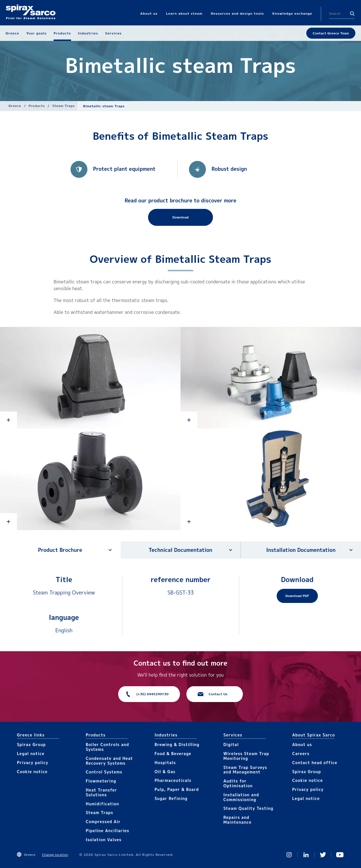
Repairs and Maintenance (237, 820)
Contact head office (315, 763)
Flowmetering (101, 781)
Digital (231, 745)
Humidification (102, 804)
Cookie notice (32, 772)
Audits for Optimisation (238, 783)
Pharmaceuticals (173, 780)
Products (37, 106)
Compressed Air (103, 822)
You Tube (340, 855)
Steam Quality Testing (248, 808)
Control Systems (104, 772)
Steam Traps (63, 106)
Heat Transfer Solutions (101, 792)
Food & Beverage (173, 754)
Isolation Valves (104, 840)
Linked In (306, 855)
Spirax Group (31, 745)
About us (302, 745)
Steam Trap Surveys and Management (245, 770)
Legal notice (31, 754)
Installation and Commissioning (241, 797)
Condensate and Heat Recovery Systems (109, 761)
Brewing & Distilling (177, 745)
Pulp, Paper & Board (177, 789)
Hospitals (165, 763)
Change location (55, 855)
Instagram (289, 855)
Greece (15, 106)
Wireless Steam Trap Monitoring (246, 756)
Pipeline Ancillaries (107, 831)
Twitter (323, 855)
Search (352, 14)
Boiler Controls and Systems (107, 747)
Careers (301, 754)
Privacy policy (33, 763)
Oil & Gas (165, 772)
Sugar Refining (171, 798)
